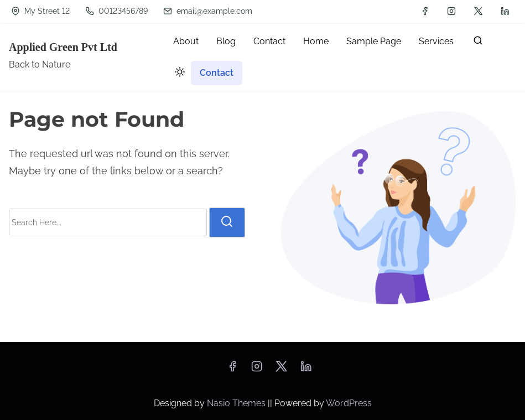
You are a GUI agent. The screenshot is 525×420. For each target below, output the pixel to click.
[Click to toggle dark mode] (178, 74)
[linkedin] (505, 11)
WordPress (349, 403)
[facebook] (425, 11)
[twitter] (478, 11)
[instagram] (451, 11)
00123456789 (116, 11)
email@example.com (208, 11)
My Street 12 (40, 11)
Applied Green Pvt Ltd (63, 47)
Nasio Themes (237, 403)
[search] (478, 43)
